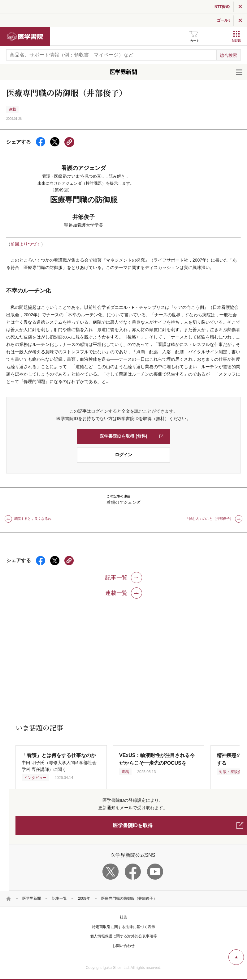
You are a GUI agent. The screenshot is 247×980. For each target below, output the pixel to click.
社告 (123, 917)
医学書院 (25, 36)
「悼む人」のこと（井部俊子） (209, 519)
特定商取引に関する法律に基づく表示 (123, 927)
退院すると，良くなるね (33, 519)
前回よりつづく (26, 244)
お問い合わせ (123, 946)
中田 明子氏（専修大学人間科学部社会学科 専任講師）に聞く (59, 762)
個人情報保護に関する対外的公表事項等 (123, 936)
